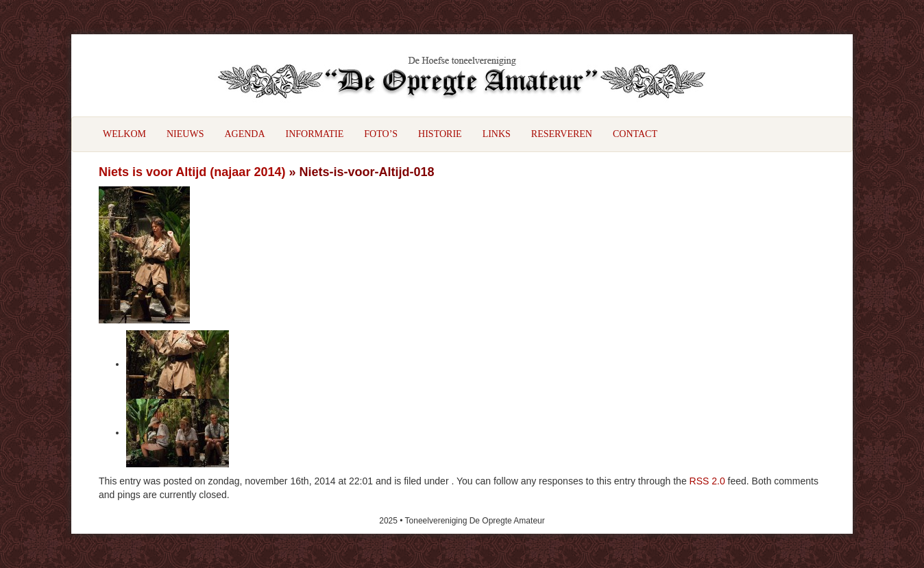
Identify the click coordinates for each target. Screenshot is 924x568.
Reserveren (562, 134)
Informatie (315, 134)
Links (497, 134)
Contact (635, 134)
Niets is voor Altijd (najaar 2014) (192, 172)
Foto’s (381, 134)
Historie (440, 134)
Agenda (244, 134)
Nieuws (185, 134)
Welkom (124, 134)
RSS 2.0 (707, 481)
